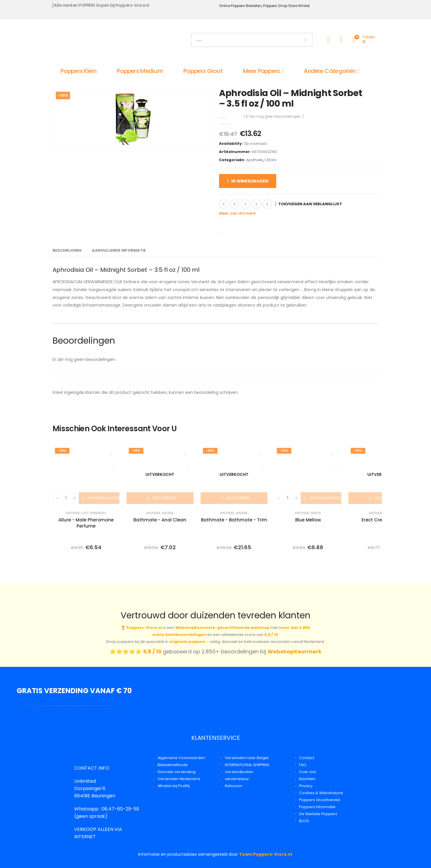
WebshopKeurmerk (294, 652)
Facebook (224, 204)
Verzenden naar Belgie (247, 758)
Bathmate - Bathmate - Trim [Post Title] (234, 520)
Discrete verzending (177, 772)
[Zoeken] (306, 40)
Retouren (234, 786)
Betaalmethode (173, 765)
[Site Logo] (118, 41)
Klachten (307, 779)
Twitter (234, 204)
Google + (256, 204)
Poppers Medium (140, 71)
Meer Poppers (261, 71)
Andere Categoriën (330, 71)
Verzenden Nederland (179, 779)
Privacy (306, 786)
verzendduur (237, 779)
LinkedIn (246, 204)
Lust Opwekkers (94, 513)
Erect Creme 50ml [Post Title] (382, 520)
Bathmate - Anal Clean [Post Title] (160, 520)
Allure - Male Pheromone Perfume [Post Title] (86, 523)
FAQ (303, 765)
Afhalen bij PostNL (174, 786)
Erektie (316, 513)
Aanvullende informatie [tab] (119, 250)
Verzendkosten (239, 772)
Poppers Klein (78, 71)
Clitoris (270, 160)
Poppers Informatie (317, 807)
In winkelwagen (250, 181)
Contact (307, 758)
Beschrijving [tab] (67, 250)
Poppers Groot (203, 71)
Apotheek (254, 160)
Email (267, 204)
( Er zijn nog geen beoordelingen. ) (274, 116)
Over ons (308, 772)
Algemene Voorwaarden (181, 758)
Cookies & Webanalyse (321, 793)
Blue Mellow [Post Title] (308, 520)
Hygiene (168, 513)
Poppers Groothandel (320, 800)
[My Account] (328, 40)
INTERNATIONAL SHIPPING (247, 765)
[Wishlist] (341, 40)
